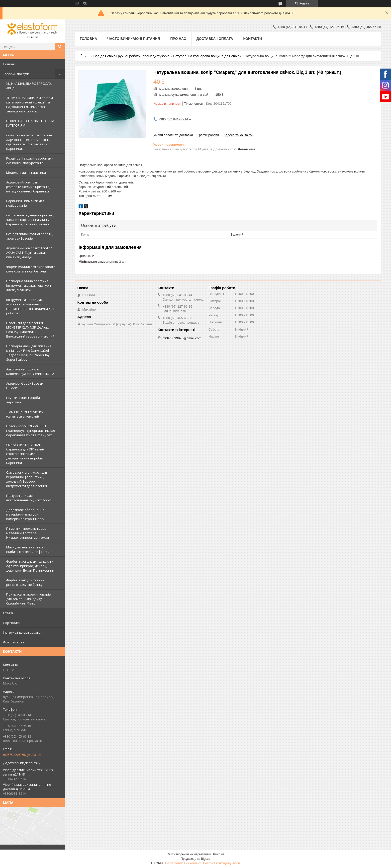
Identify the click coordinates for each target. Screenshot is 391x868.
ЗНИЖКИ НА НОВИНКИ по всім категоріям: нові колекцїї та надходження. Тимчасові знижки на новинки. (30, 104)
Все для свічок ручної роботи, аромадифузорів (30, 236)
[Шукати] (60, 47)
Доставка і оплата (215, 39)
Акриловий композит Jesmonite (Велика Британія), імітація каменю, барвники (29, 187)
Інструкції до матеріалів (22, 632)
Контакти (253, 39)
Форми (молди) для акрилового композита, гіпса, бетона (31, 269)
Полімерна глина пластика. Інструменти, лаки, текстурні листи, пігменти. (29, 285)
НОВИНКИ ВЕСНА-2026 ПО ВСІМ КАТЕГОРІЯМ (30, 123)
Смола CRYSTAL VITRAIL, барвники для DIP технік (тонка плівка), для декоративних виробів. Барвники (25, 454)
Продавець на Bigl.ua (195, 859)
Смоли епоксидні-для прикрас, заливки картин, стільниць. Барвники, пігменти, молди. (30, 220)
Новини (9, 64)
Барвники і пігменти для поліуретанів (25, 203)
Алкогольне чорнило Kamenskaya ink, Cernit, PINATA (30, 371)
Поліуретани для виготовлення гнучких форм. (29, 498)
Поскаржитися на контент (183, 863)
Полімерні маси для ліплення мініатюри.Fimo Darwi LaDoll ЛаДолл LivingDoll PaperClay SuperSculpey (29, 353)
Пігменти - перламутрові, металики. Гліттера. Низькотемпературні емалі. (28, 533)
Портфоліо (11, 623)
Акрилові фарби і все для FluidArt (26, 386)
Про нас (178, 39)
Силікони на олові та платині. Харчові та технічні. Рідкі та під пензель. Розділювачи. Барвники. (29, 142)
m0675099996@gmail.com (22, 755)
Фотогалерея (14, 642)
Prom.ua (219, 854)
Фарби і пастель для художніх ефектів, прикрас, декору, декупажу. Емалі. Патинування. (31, 566)
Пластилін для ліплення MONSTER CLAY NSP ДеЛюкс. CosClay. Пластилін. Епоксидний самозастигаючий (30, 330)
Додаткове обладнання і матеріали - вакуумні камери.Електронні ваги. (26, 514)
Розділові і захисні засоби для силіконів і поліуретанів (30, 161)
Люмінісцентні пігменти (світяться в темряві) (25, 414)
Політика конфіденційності (222, 863)
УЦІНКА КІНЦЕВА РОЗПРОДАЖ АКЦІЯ (29, 86)
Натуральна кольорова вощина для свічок (207, 56)
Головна (88, 39)
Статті (8, 613)
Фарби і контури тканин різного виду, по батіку (25, 582)
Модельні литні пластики (26, 173)
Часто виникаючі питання (134, 39)
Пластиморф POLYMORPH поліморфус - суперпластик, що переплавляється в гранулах (31, 431)
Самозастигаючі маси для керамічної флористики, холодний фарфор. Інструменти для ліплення (27, 479)
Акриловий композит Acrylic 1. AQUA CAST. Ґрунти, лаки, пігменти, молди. (30, 253)
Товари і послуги (16, 74)
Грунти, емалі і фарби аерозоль (23, 400)
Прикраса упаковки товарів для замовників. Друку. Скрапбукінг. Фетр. (29, 599)
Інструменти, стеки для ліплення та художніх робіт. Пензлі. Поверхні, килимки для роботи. (30, 306)
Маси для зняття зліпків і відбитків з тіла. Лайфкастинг (30, 549)
